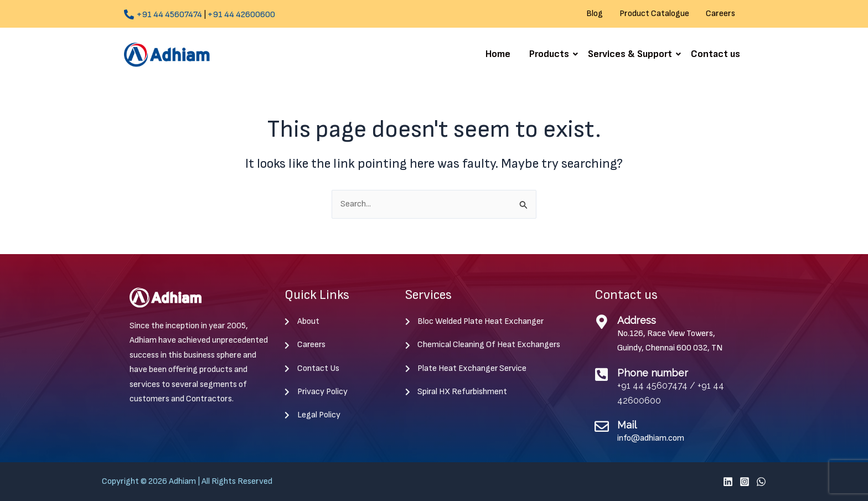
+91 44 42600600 (241, 15)
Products (551, 54)
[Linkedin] (728, 482)
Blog (595, 14)
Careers (720, 14)
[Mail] (602, 426)
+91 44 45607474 (169, 15)
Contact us (715, 54)
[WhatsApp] (761, 482)
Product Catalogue (654, 14)
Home (498, 54)
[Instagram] (745, 482)
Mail (627, 425)
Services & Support (632, 54)
